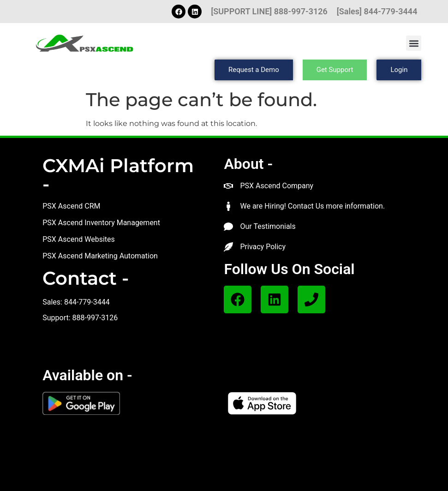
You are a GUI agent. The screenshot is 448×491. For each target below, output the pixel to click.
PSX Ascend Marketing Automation (100, 256)
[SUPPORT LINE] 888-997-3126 (269, 11)
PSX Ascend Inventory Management (101, 223)
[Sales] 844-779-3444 (377, 11)
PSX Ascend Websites (79, 239)
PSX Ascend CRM (71, 206)
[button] (414, 43)
